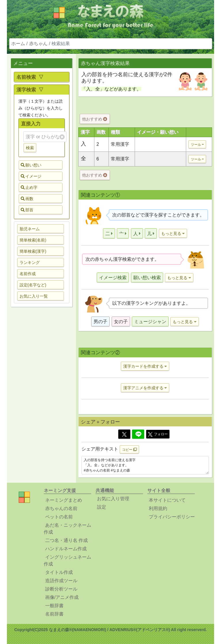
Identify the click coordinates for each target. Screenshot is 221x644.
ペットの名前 (59, 517)
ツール (196, 145)
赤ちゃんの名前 (61, 508)
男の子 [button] (100, 322)
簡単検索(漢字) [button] (33, 251)
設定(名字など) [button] (33, 285)
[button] (109, 233)
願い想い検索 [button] (147, 278)
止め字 (29, 187)
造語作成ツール (61, 581)
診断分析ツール (61, 589)
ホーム (18, 44)
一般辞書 (54, 606)
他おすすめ (95, 119)
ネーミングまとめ (64, 500)
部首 (27, 210)
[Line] (138, 434)
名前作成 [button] (28, 274)
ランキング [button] (30, 262)
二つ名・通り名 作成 (66, 540)
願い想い (31, 165)
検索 (30, 148)
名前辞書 (54, 614)
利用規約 (158, 508)
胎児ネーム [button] (30, 229)
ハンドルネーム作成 (66, 549)
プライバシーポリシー (172, 517)
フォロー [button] (158, 434)
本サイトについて (167, 500)
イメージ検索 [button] (113, 278)
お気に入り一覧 (34, 296)
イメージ (31, 176)
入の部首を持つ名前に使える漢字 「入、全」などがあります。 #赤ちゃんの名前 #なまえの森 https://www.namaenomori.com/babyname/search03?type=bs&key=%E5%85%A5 (145, 465)
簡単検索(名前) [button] (33, 240)
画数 (27, 199)
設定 (102, 507)
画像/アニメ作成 (62, 597)
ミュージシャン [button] (150, 322)
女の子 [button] (121, 322)
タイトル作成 (59, 572)
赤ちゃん (38, 44)
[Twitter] (124, 434)
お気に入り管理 (113, 499)
